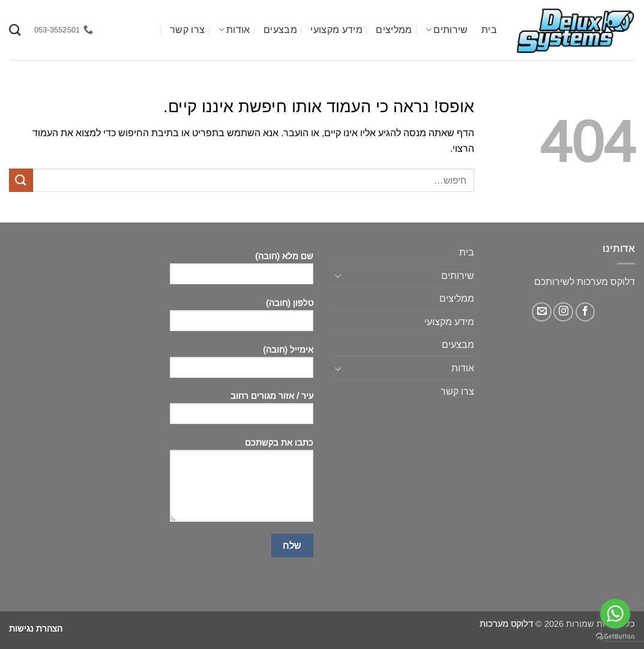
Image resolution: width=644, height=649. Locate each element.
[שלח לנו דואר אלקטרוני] (542, 312)
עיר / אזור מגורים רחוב (241, 412)
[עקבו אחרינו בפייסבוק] (585, 312)
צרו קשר (187, 30)
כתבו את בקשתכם (241, 484)
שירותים (447, 30)
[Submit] (21, 180)
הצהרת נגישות (36, 629)
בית (489, 30)
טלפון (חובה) (241, 319)
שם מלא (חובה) (241, 272)
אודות (234, 30)
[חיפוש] (15, 30)
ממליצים (394, 30)
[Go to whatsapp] (615, 614)
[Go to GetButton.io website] (615, 637)
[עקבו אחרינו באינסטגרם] (563, 312)
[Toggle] (339, 275)
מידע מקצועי (336, 30)
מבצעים (280, 30)
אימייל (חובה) (241, 366)
